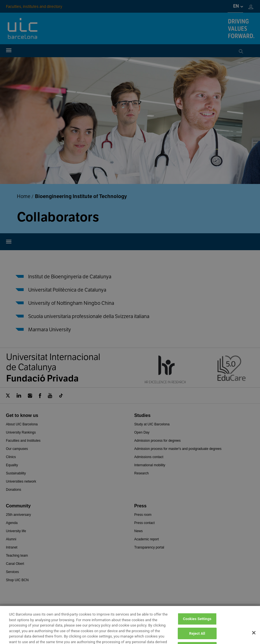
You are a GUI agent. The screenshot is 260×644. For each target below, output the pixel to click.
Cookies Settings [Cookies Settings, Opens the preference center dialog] (197, 631)
